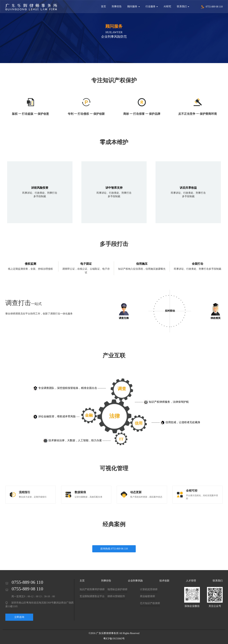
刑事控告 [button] (117, 6)
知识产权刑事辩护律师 (92, 589)
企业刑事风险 (135, 581)
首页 (103, 6)
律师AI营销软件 (116, 596)
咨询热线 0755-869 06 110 (114, 549)
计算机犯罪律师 (149, 589)
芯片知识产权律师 (150, 603)
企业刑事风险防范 (114, 37)
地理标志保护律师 (117, 589)
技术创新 (164, 581)
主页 (82, 581)
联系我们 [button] (183, 6)
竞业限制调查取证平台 (92, 596)
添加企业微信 (192, 606)
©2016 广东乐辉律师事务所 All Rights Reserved (114, 633)
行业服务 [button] (152, 6)
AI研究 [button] (167, 6)
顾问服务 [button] (134, 6)
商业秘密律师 (147, 596)
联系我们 (218, 581)
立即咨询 (19, 617)
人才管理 (191, 581)
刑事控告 (106, 581)
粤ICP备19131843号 (114, 639)
